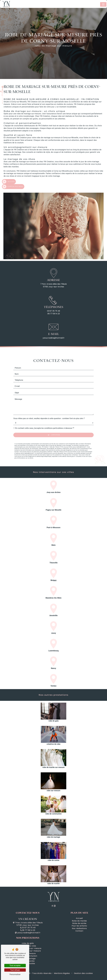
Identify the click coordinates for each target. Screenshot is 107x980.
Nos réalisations (79, 928)
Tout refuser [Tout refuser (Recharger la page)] (15, 970)
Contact (79, 931)
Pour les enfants (79, 926)
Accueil (9, 173)
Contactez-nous (13, 178)
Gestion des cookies (83, 973)
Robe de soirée (79, 923)
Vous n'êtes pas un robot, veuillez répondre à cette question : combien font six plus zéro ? (49, 410)
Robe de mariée (79, 921)
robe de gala (28, 943)
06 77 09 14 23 (54, 314)
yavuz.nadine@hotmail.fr (54, 338)
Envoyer (56, 427)
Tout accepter (15, 966)
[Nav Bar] (103, 4)
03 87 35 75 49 (53, 311)
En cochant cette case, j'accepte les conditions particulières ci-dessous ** (45, 420)
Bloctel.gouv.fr (71, 448)
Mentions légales (62, 973)
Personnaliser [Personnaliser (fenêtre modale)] (15, 974)
